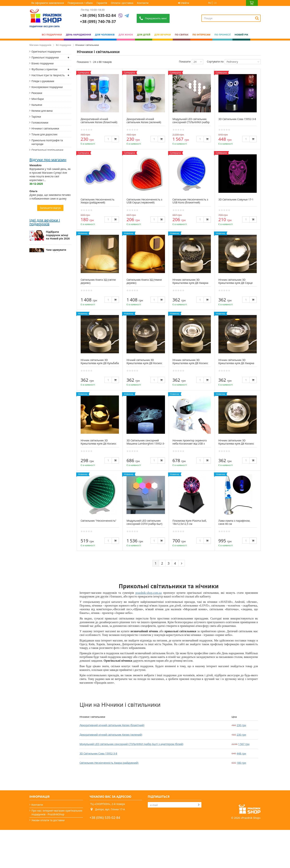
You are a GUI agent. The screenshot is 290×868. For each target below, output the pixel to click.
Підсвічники (39, 291)
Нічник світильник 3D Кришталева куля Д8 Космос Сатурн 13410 (190, 363)
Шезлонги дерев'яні (44, 369)
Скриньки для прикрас (46, 183)
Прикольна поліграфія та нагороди (47, 142)
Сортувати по (215, 61)
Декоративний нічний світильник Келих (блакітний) (112, 725)
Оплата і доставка (122, 3)
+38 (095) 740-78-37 (105, 823)
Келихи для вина (42, 111)
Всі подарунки (63, 45)
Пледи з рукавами (43, 81)
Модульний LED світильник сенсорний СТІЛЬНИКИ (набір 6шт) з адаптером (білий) (131, 744)
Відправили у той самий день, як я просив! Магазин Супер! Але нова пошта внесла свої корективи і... (50, 410)
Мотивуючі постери (44, 324)
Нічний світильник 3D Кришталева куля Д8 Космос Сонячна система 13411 (144, 363)
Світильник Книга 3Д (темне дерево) (144, 281)
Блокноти (37, 207)
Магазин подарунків (40, 45)
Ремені (36, 267)
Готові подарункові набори (48, 177)
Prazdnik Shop (251, 856)
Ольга (33, 426)
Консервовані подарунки (47, 87)
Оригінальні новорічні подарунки (54, 546)
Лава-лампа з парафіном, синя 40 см (234, 522)
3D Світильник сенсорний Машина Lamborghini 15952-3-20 (146, 444)
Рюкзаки (37, 93)
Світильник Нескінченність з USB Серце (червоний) (144, 201)
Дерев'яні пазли (42, 363)
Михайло (36, 400)
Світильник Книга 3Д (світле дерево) (98, 281)
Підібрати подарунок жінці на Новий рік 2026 (58, 510)
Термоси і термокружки (46, 228)
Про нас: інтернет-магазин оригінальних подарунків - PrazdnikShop (57, 812)
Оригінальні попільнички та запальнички (47, 152)
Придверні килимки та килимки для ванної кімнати (46, 379)
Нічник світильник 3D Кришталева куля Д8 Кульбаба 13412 (100, 363)
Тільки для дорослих (44, 134)
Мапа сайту (39, 856)
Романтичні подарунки (46, 336)
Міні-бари (38, 99)
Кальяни (37, 105)
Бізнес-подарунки (43, 63)
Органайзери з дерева (45, 279)
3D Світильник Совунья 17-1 (236, 199)
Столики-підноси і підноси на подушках (48, 344)
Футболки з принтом (44, 69)
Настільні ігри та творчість (48, 75)
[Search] (257, 18)
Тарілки (36, 117)
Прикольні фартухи (44, 195)
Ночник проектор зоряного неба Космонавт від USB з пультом (190, 444)
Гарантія (102, 3)
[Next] (182, 563)
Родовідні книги (42, 273)
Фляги (35, 240)
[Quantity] (108, 139)
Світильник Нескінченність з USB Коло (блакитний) (190, 201)
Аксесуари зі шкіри (43, 201)
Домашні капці (41, 285)
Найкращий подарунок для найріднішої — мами (56, 566)
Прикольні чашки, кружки (48, 171)
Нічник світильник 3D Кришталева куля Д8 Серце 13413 (236, 283)
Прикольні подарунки (45, 57)
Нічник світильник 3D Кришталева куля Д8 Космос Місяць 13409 (236, 444)
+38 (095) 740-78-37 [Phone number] (98, 21)
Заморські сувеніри (44, 352)
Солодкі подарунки (43, 222)
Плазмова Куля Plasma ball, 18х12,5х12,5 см (190, 522)
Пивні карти (39, 309)
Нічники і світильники (45, 128)
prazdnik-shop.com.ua (149, 593)
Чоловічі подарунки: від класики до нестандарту (56, 587)
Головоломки (40, 123)
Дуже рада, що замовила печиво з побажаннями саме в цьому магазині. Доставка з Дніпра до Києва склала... (50, 436)
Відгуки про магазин (48, 395)
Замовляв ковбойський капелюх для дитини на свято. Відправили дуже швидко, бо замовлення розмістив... (50, 461)
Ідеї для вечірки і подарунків (45, 497)
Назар (33, 452)
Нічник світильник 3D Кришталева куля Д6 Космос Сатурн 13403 (98, 444)
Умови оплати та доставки (48, 820)
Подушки (37, 234)
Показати (185, 61)
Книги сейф (39, 358)
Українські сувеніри (44, 159)
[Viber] (120, 16)
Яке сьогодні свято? (44, 850)
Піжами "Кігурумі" (43, 297)
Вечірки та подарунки (45, 844)
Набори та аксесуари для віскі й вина (47, 316)
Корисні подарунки (43, 330)
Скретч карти (40, 246)
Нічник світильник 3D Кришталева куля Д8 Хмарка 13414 (190, 283)
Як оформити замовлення (48, 3)
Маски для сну (41, 303)
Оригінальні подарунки (46, 51)
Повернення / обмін (80, 3)
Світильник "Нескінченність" (98, 521)
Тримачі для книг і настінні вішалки (48, 215)
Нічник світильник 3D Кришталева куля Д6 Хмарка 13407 (236, 363)
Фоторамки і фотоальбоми (48, 189)
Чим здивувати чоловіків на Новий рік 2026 (56, 528)
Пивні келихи (40, 252)
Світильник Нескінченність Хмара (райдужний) (109, 763)
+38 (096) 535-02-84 (98, 15)
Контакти (143, 3)
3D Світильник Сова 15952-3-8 (98, 753)
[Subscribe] (199, 805)
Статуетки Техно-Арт (44, 165)
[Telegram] (127, 16)
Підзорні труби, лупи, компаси (45, 260)
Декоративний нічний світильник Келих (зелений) (111, 735)
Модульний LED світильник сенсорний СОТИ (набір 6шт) (144, 522)
